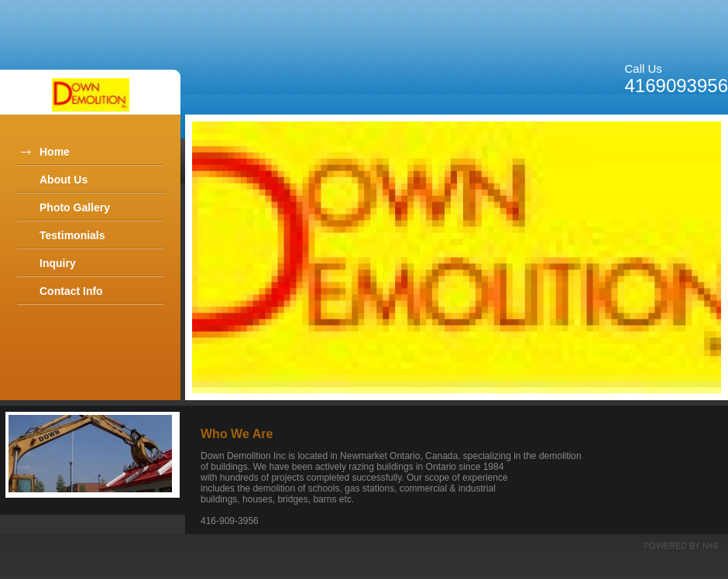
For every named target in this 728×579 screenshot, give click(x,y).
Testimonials (72, 235)
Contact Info (71, 291)
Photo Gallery (75, 207)
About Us (64, 180)
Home (55, 152)
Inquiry (58, 263)
